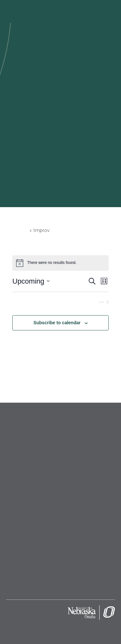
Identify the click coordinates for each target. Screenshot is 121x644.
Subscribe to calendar (57, 323)
